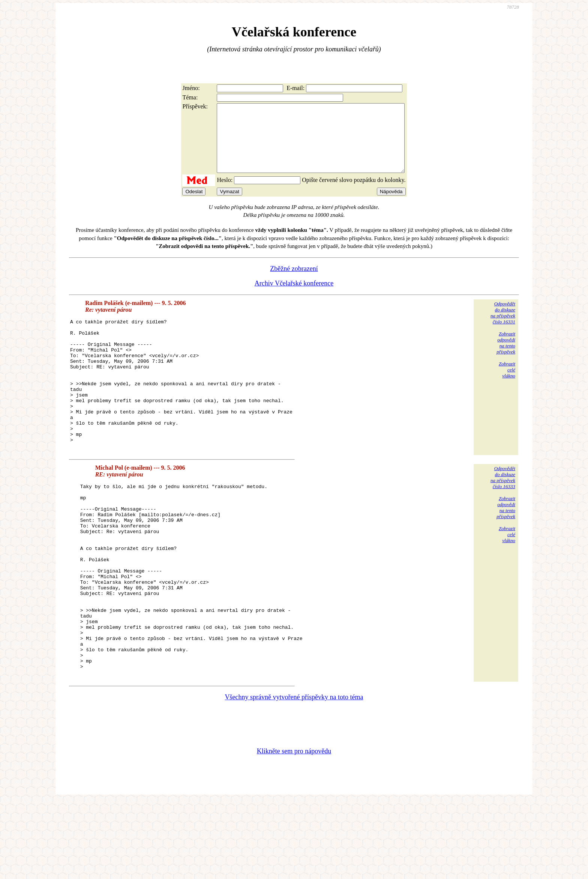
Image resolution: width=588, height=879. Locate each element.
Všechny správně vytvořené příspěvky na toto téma (294, 775)
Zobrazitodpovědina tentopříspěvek (506, 356)
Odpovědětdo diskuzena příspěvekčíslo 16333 (503, 517)
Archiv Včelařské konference (294, 297)
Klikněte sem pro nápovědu (294, 829)
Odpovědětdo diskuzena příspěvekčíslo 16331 (503, 326)
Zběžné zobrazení (294, 282)
